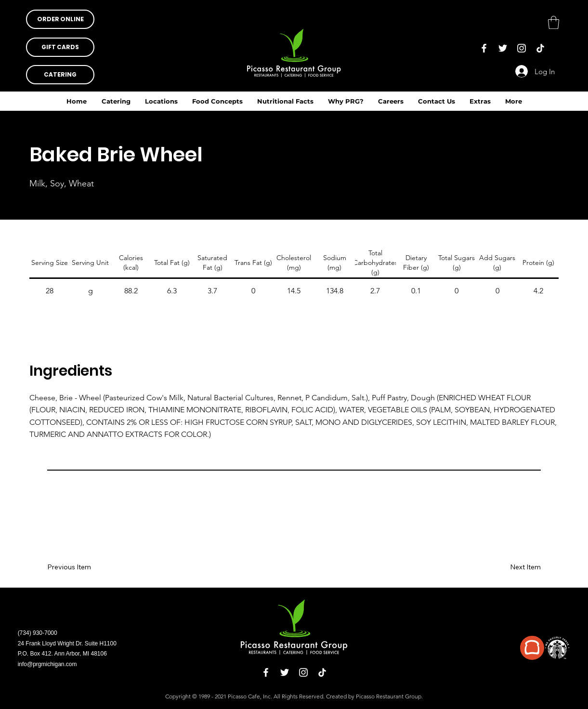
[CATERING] (60, 75)
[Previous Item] (76, 567)
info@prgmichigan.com (47, 664)
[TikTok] (540, 48)
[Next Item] (512, 567)
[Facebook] (484, 48)
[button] (285, 101)
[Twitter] (503, 48)
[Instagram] (522, 48)
